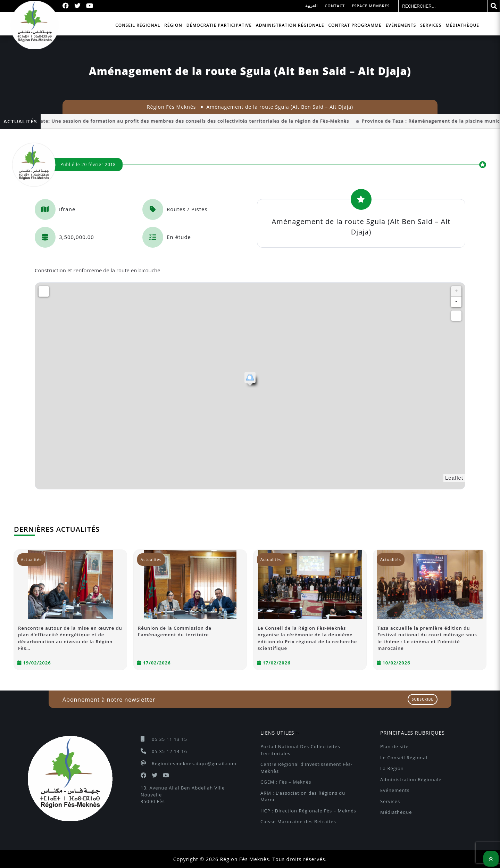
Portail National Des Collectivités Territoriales (301, 750)
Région (173, 25)
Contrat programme (355, 25)
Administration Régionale (290, 25)
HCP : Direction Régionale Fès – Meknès (308, 811)
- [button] (456, 302)
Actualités (31, 559)
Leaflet (454, 478)
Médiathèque (462, 25)
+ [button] (456, 291)
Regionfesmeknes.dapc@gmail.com (194, 763)
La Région (392, 768)
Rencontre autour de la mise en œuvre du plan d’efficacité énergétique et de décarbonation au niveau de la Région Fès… (70, 638)
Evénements (401, 25)
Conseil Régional (138, 25)
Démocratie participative (219, 25)
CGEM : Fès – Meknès (286, 782)
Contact (335, 6)
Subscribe (423, 699)
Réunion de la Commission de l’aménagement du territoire (175, 631)
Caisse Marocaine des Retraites (298, 821)
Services (431, 25)
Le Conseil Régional (404, 758)
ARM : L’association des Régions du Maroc (304, 796)
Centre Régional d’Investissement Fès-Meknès (306, 768)
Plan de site (394, 746)
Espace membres (371, 6)
